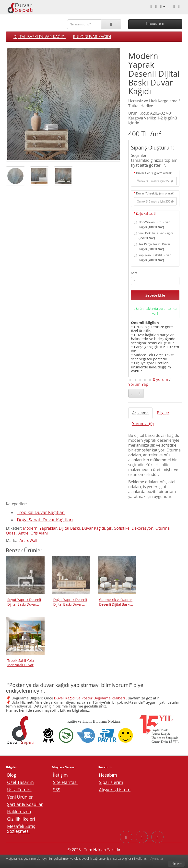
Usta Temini (19, 790)
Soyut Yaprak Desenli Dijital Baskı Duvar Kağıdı (24, 602)
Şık (110, 528)
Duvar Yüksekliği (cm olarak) (155, 193)
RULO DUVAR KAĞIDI (92, 37)
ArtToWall (28, 540)
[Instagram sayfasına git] (142, 837)
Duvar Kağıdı (93, 528)
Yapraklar (48, 528)
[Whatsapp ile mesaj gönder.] (156, 6)
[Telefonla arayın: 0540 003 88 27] (151, 6)
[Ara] (111, 24)
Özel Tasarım (20, 782)
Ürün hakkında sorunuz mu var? (155, 311)
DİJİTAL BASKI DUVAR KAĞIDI (40, 37)
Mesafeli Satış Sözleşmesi (21, 829)
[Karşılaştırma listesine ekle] (140, 393)
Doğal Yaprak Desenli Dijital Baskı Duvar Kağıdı (70, 602)
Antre (23, 533)
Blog (12, 775)
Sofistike (122, 528)
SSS (57, 790)
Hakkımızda (19, 812)
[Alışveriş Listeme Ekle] (132, 393)
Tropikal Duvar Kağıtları (41, 512)
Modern (30, 528)
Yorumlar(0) (143, 424)
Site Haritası (65, 782)
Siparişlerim (111, 782)
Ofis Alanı (39, 533)
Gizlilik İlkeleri (21, 819)
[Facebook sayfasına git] (126, 837)
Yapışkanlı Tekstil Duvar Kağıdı (152, 258)
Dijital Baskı (69, 528)
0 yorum (161, 379)
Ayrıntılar (157, 858)
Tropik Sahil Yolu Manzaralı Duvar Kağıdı (21, 663)
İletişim (60, 775)
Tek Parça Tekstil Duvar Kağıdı (152, 247)
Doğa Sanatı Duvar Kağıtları (45, 520)
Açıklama (140, 413)
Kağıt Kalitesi (146, 214)
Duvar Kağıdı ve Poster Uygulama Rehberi (90, 698)
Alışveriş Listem (115, 790)
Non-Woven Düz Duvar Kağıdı (152, 225)
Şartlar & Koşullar (25, 804)
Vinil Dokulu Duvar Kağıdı (153, 236)
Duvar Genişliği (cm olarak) (154, 173)
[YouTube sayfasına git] (157, 837)
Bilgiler (163, 413)
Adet (134, 273)
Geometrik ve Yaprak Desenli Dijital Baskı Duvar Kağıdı (116, 602)
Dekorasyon (142, 528)
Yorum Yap (138, 384)
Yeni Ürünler (20, 797)
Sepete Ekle (155, 295)
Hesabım (108, 775)
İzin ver (176, 864)
